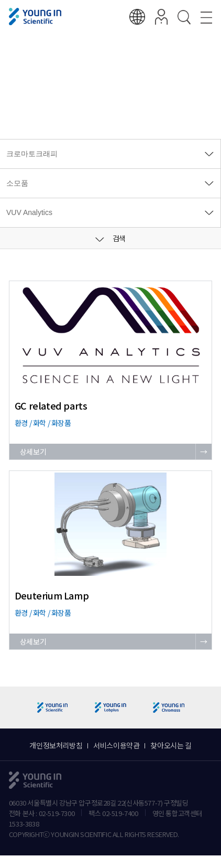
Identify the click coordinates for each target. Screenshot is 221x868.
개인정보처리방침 (56, 745)
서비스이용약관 (116, 745)
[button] (209, 708)
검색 (110, 238)
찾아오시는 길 (171, 745)
